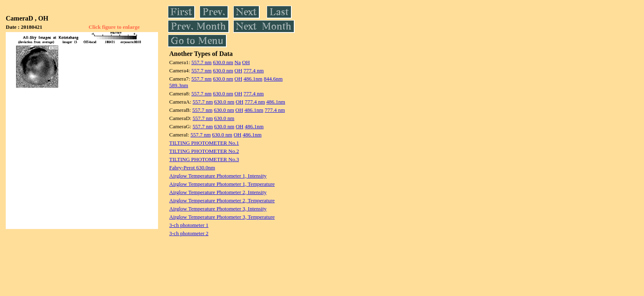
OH (246, 62)
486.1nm (253, 79)
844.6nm (273, 79)
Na (238, 62)
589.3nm (179, 85)
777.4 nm (254, 71)
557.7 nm (201, 62)
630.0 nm (223, 62)
